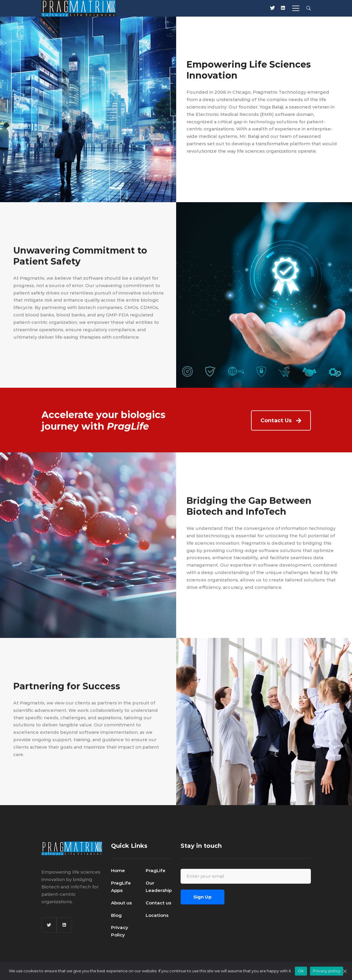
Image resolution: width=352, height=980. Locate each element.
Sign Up (202, 897)
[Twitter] (49, 925)
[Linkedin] (283, 8)
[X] (273, 8)
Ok (301, 971)
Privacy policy (327, 971)
